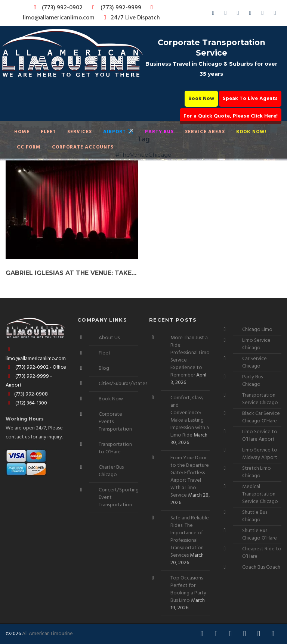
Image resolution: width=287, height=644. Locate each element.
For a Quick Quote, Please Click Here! (231, 116)
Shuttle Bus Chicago (255, 516)
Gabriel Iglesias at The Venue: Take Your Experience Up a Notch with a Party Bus (72, 273)
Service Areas (205, 132)
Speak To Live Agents (250, 99)
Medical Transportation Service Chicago (260, 494)
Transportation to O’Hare (115, 448)
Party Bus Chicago (252, 381)
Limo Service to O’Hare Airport (260, 436)
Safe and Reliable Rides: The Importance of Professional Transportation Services (190, 537)
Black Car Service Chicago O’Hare (261, 417)
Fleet (48, 132)
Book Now (201, 99)
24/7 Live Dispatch (131, 18)
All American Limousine (47, 634)
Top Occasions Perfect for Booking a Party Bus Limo (188, 589)
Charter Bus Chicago (111, 471)
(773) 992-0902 (57, 8)
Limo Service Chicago (256, 344)
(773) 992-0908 (27, 394)
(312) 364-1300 (26, 403)
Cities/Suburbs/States (123, 384)
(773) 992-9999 (115, 8)
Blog (104, 368)
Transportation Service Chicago (260, 399)
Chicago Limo (257, 330)
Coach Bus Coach (261, 567)
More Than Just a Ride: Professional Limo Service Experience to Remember (190, 357)
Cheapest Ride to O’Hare (262, 553)
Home (22, 132)
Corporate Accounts (83, 147)
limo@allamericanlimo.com (89, 14)
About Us (109, 338)
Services (80, 132)
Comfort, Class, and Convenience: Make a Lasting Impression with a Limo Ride (190, 417)
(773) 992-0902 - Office (36, 367)
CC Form (29, 147)
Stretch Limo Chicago (257, 472)
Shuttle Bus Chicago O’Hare (260, 534)
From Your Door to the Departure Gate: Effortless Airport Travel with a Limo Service (190, 477)
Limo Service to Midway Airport (260, 454)
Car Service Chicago (254, 362)
